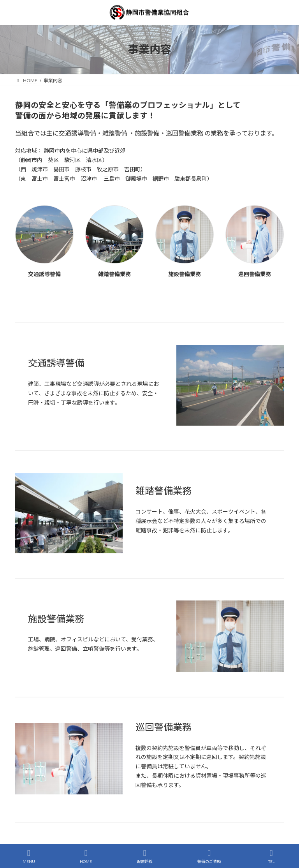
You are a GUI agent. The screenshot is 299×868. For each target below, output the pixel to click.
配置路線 (145, 856)
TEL (271, 856)
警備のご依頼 (209, 856)
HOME (86, 856)
